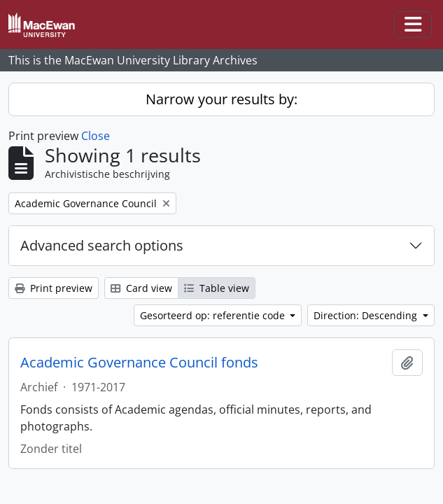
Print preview (54, 288)
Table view (217, 288)
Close (96, 136)
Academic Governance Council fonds (139, 363)
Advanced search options (102, 245)
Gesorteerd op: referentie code (214, 315)
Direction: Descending (367, 315)
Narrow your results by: (221, 99)
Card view (141, 288)
